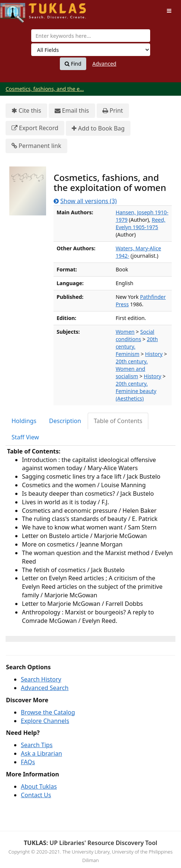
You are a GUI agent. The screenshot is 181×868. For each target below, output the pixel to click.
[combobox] (91, 36)
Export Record (35, 128)
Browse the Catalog (48, 712)
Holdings (24, 421)
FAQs (28, 762)
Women (125, 332)
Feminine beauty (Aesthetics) (136, 395)
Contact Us (36, 795)
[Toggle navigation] (169, 11)
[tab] (24, 421)
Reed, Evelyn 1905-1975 (140, 223)
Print (113, 111)
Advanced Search (45, 688)
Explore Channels (45, 721)
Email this (72, 111)
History (154, 354)
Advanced (104, 64)
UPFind (19, 9)
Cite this (26, 111)
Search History (41, 679)
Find (73, 64)
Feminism (127, 354)
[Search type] (91, 50)
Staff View (25, 437)
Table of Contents (118, 421)
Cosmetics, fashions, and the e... (45, 89)
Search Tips (37, 745)
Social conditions (135, 335)
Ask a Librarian (41, 753)
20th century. (132, 361)
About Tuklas (39, 786)
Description (65, 421)
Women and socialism (130, 372)
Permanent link (36, 146)
